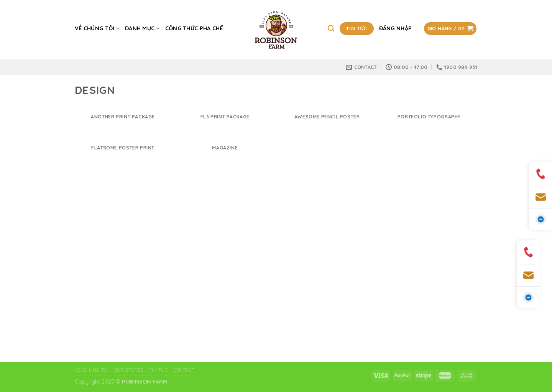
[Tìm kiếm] (331, 29)
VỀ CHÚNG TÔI (92, 370)
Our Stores (129, 370)
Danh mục (142, 29)
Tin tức (158, 370)
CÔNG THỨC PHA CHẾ (194, 28)
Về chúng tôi (97, 29)
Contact (184, 370)
